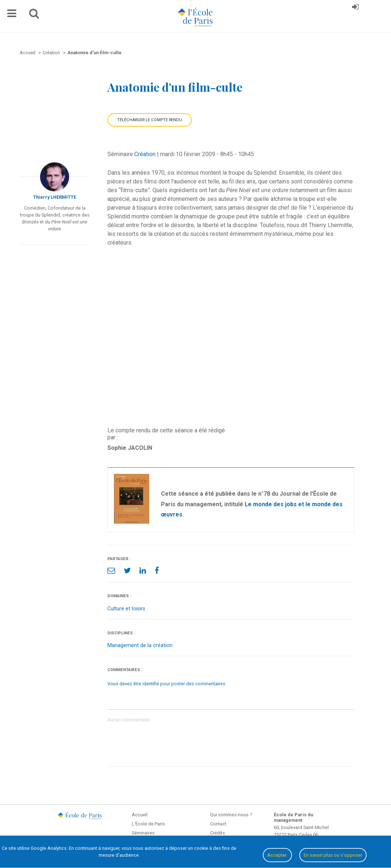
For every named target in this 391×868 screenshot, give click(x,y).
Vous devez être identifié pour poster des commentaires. (167, 684)
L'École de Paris (148, 824)
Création (145, 154)
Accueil (140, 815)
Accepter (277, 855)
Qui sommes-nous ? (231, 815)
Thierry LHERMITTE (55, 197)
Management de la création (140, 645)
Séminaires (143, 833)
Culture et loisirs (126, 609)
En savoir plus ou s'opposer (333, 855)
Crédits (218, 833)
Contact (218, 824)
